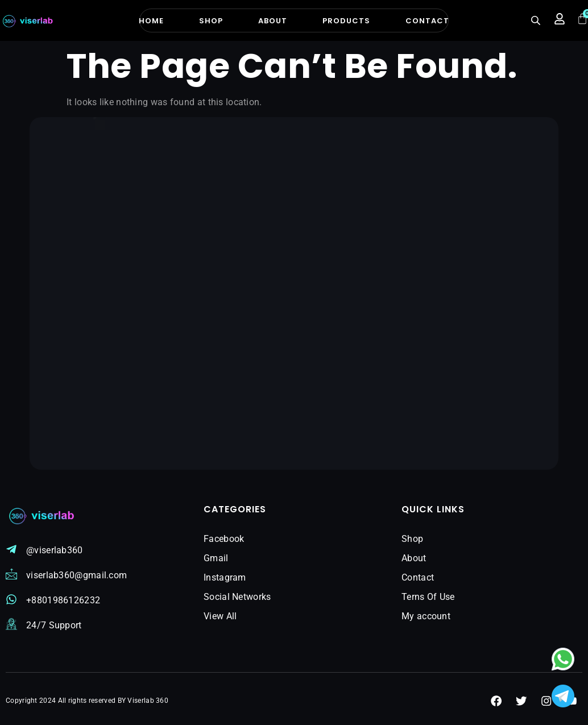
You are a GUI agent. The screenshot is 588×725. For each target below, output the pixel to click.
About (273, 21)
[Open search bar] (537, 20)
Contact (427, 21)
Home (151, 21)
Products (346, 21)
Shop (211, 21)
